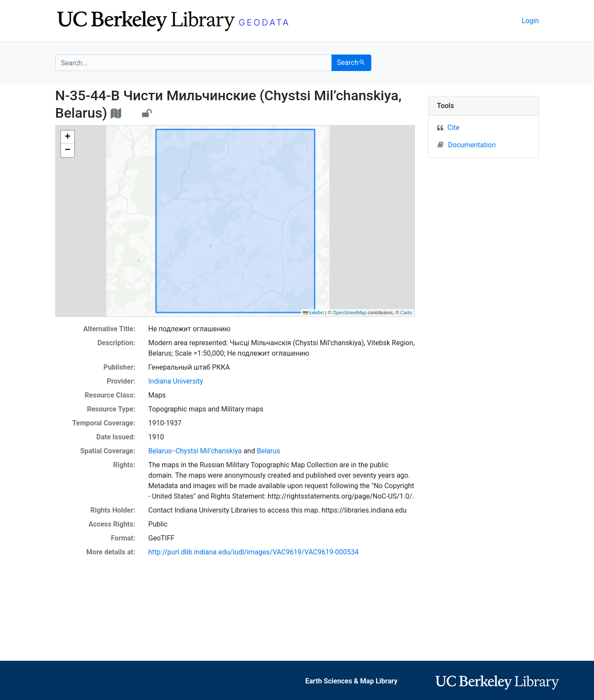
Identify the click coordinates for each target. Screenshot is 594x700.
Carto (406, 313)
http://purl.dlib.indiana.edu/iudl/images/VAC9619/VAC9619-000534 (253, 552)
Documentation (467, 145)
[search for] (194, 63)
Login (530, 21)
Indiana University (176, 381)
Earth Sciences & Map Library (351, 681)
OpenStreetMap (350, 313)
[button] (68, 137)
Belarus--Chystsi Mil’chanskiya (195, 451)
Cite (454, 127)
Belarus (268, 451)
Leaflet (313, 313)
